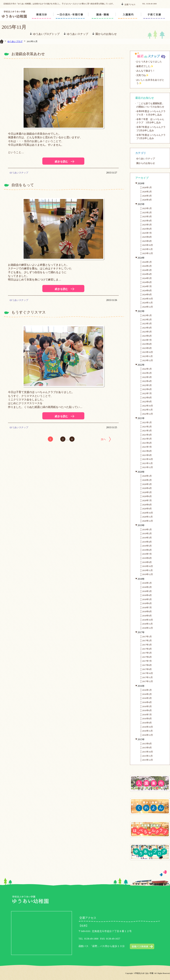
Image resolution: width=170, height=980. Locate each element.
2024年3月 (147, 270)
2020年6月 (147, 496)
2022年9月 (147, 402)
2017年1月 (147, 637)
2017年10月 (148, 673)
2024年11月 (147, 303)
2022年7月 (147, 393)
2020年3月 (147, 484)
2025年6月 (147, 229)
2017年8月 (147, 665)
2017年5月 (147, 653)
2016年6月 (147, 710)
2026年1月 (147, 187)
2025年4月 (147, 221)
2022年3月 (147, 377)
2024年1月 (147, 262)
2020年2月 (147, 480)
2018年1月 (147, 583)
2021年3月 (147, 431)
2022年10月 (148, 406)
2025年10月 (148, 245)
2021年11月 (147, 463)
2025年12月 (148, 253)
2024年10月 (148, 299)
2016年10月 (148, 727)
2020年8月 (147, 505)
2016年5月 (147, 706)
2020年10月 (148, 513)
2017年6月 (147, 657)
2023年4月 (147, 328)
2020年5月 (147, 492)
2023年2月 (147, 320)
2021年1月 (147, 422)
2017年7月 (147, 661)
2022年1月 (147, 369)
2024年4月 (147, 274)
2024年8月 (147, 291)
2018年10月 (148, 620)
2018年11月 (147, 624)
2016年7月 (147, 715)
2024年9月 (147, 294)
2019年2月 (147, 533)
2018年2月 (147, 587)
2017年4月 (147, 649)
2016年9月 (147, 723)
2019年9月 (147, 562)
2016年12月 (148, 735)
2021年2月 (147, 427)
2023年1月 (147, 315)
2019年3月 (147, 538)
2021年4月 (147, 435)
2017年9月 (147, 669)
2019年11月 (147, 570)
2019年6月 (147, 550)
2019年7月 (147, 554)
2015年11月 (147, 756)
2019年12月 (148, 574)
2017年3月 (147, 645)
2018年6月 (147, 603)
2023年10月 (148, 352)
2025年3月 (147, 216)
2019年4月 (147, 542)
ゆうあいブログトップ (45, 34)
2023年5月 (147, 332)
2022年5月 (147, 385)
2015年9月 (147, 748)
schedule (67, 14)
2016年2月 (147, 694)
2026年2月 (147, 192)
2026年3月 (147, 196)
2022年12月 (148, 414)
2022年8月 (147, 398)
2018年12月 (148, 628)
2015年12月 (148, 760)
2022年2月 (147, 373)
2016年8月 (147, 719)
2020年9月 (147, 509)
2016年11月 (147, 731)
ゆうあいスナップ (76, 34)
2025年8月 (147, 237)
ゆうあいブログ (15, 41)
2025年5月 (147, 225)
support (155, 14)
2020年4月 (147, 488)
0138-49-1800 (91, 939)
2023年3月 (147, 324)
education (42, 14)
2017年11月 (147, 677)
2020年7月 (147, 500)
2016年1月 (147, 690)
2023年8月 (147, 344)
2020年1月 (147, 476)
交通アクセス (128, 4)
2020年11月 (147, 517)
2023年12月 (148, 360)
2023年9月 (147, 348)
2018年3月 (147, 591)
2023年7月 (147, 340)
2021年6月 (147, 443)
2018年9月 (147, 616)
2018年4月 (147, 595)
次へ (105, 439)
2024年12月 (148, 307)
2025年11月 (147, 249)
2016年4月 (147, 702)
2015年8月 (147, 744)
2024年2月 (147, 266)
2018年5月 (147, 599)
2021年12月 (148, 467)
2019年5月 (147, 546)
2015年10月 (148, 752)
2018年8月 (147, 611)
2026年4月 (147, 200)
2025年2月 (147, 213)
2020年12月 (148, 521)
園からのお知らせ (105, 34)
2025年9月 (147, 241)
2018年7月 (147, 608)
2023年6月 (147, 336)
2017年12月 (148, 681)
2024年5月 (147, 278)
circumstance (102, 14)
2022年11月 (147, 410)
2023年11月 (147, 356)
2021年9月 (147, 455)
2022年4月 (147, 381)
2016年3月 (147, 698)
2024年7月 (147, 286)
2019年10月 (148, 566)
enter (130, 14)
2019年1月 (147, 529)
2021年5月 (147, 439)
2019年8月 (147, 558)
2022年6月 (147, 389)
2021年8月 (147, 451)
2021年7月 (147, 447)
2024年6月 (147, 282)
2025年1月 (147, 208)
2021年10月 (148, 459)
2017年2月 (147, 641)
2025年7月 (147, 233)
